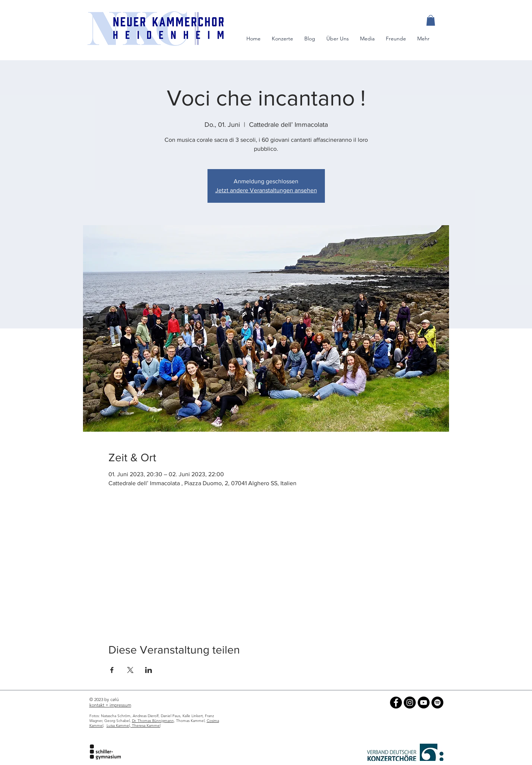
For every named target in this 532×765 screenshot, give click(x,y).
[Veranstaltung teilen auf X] (130, 670)
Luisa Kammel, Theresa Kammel (133, 726)
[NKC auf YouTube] (424, 703)
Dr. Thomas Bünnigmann (153, 721)
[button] (431, 20)
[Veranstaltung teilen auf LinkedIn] (149, 670)
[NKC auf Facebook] (396, 703)
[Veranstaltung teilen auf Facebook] (112, 670)
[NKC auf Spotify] (437, 703)
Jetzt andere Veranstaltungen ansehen (266, 190)
